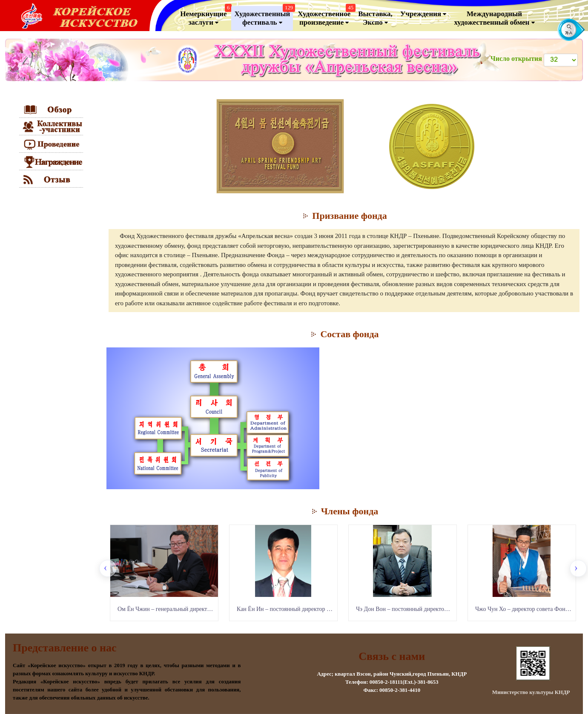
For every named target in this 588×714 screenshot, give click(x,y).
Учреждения (423, 14)
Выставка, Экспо (375, 18)
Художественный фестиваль (264, 16)
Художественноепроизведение (326, 16)
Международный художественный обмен (494, 18)
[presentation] (108, 568)
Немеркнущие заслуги (205, 16)
